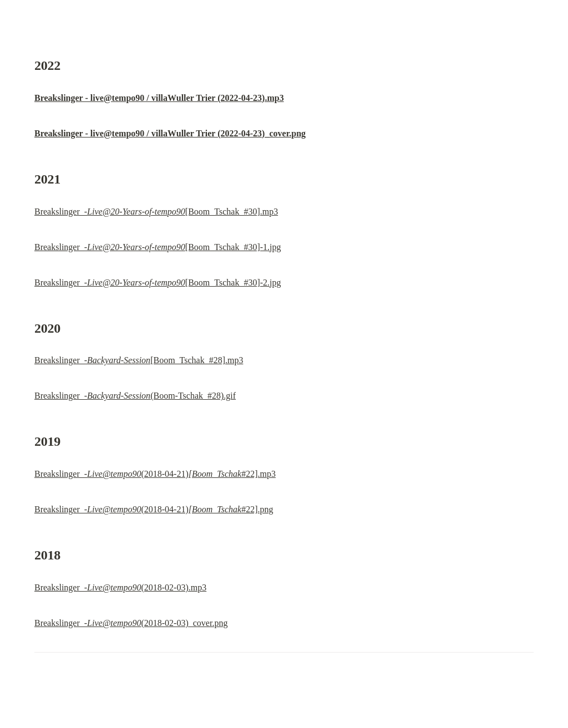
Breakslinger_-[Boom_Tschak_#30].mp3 (156, 212)
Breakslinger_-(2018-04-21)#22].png (154, 509)
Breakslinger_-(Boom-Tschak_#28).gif (135, 396)
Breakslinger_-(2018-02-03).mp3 (120, 587)
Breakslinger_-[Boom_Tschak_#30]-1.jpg (158, 247)
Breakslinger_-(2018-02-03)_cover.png (131, 623)
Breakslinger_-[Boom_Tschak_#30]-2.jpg (158, 282)
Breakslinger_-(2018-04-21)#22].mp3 (155, 474)
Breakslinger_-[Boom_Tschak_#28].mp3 (139, 360)
